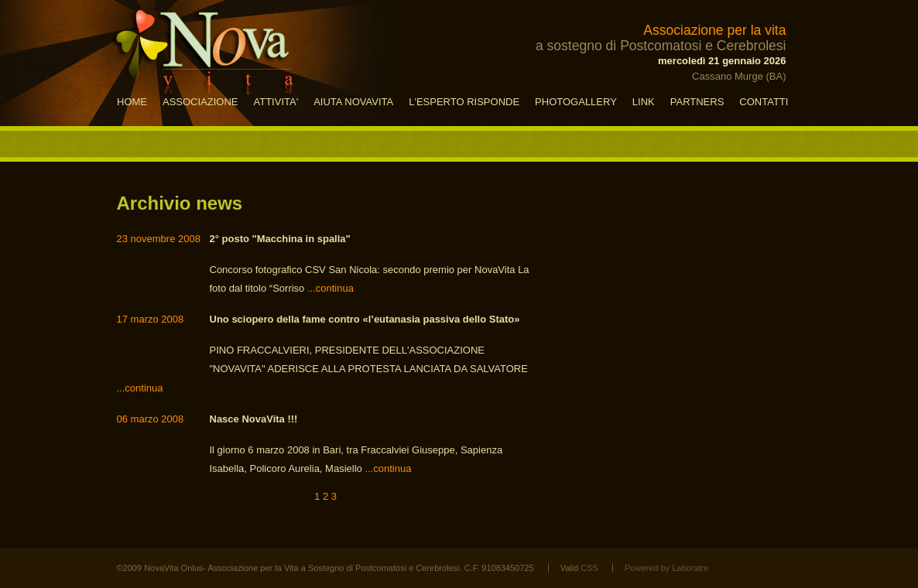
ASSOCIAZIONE (200, 102)
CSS (589, 568)
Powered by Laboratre (666, 568)
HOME (132, 102)
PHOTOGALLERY (576, 102)
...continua (331, 288)
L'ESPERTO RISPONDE (464, 102)
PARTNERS (697, 102)
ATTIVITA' (276, 102)
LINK (644, 102)
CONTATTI (764, 102)
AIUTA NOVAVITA (353, 102)
